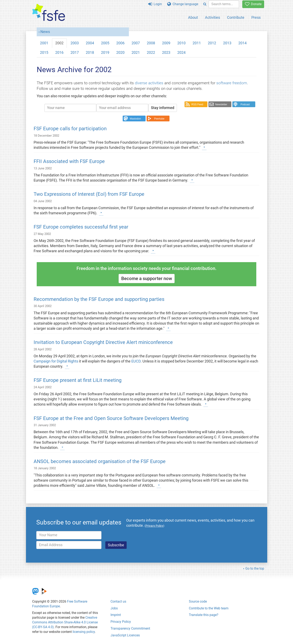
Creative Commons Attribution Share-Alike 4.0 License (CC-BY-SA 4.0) (65, 622)
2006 (120, 43)
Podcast (245, 104)
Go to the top (255, 568)
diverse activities (149, 83)
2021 (136, 53)
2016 (59, 53)
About (193, 17)
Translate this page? (204, 615)
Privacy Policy (121, 622)
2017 (75, 53)
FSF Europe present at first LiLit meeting (78, 380)
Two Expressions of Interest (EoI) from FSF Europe (89, 194)
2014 (242, 43)
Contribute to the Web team (209, 608)
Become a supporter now (147, 279)
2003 (75, 43)
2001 (44, 43)
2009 (166, 43)
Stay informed (163, 108)
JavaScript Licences (125, 635)
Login (155, 4)
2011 (197, 43)
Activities (212, 17)
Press (256, 17)
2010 (181, 43)
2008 (151, 43)
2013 (227, 43)
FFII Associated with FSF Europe (69, 161)
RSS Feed (197, 104)
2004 (90, 43)
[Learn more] (204, 147)
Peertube (159, 119)
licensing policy (84, 632)
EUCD (136, 361)
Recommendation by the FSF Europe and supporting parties (99, 299)
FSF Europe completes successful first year (81, 227)
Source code (198, 601)
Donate (253, 4)
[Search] (205, 4)
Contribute (236, 17)
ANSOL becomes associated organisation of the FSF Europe (100, 461)
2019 (105, 53)
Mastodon (135, 119)
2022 (151, 53)
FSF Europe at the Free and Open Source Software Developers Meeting (111, 418)
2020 (120, 53)
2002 (59, 43)
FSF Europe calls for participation (70, 129)
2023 (166, 53)
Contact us (118, 601)
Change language (183, 4)
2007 (136, 43)
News (45, 32)
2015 (44, 53)
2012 (212, 43)
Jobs (114, 608)
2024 (181, 53)
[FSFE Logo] (49, 13)
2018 (90, 53)
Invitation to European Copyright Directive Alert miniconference (103, 342)
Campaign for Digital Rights (56, 361)
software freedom (232, 83)
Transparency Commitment (130, 628)
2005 (105, 43)
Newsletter (221, 104)
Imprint (116, 615)
